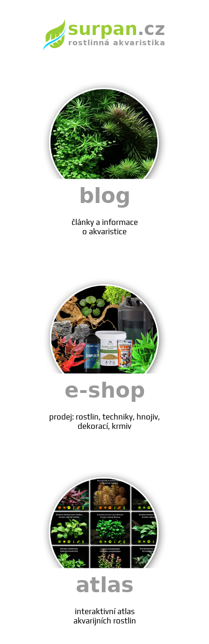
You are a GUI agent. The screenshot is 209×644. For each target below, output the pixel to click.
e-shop (105, 404)
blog (105, 210)
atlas (105, 599)
